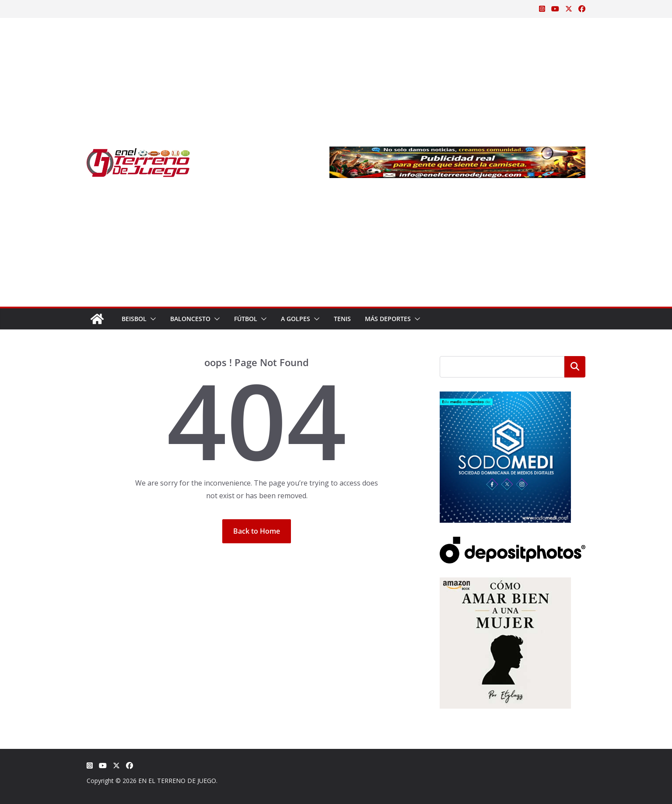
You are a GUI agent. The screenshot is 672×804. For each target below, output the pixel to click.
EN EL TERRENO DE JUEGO (177, 781)
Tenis (342, 319)
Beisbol (134, 319)
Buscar (575, 367)
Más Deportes (388, 319)
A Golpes (296, 319)
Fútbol (246, 319)
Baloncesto (190, 319)
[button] (151, 319)
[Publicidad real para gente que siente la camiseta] (457, 153)
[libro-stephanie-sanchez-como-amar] (505, 583)
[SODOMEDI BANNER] (505, 397)
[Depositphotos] (513, 542)
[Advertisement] (260, 162)
